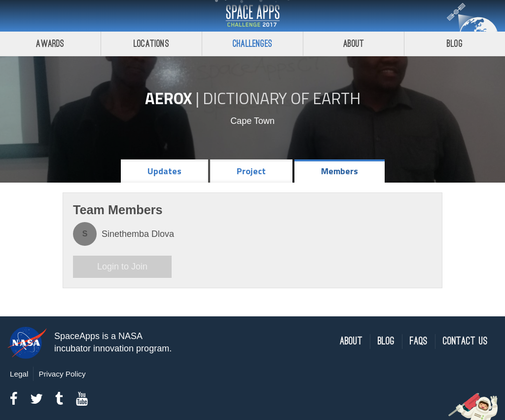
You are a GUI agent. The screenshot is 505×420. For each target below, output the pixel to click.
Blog (455, 44)
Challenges (252, 44)
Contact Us (465, 341)
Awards (50, 44)
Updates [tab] (164, 171)
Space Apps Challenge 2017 (252, 16)
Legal (19, 374)
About (354, 44)
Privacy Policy (62, 374)
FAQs (419, 341)
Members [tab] (340, 171)
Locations (151, 44)
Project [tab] (251, 171)
